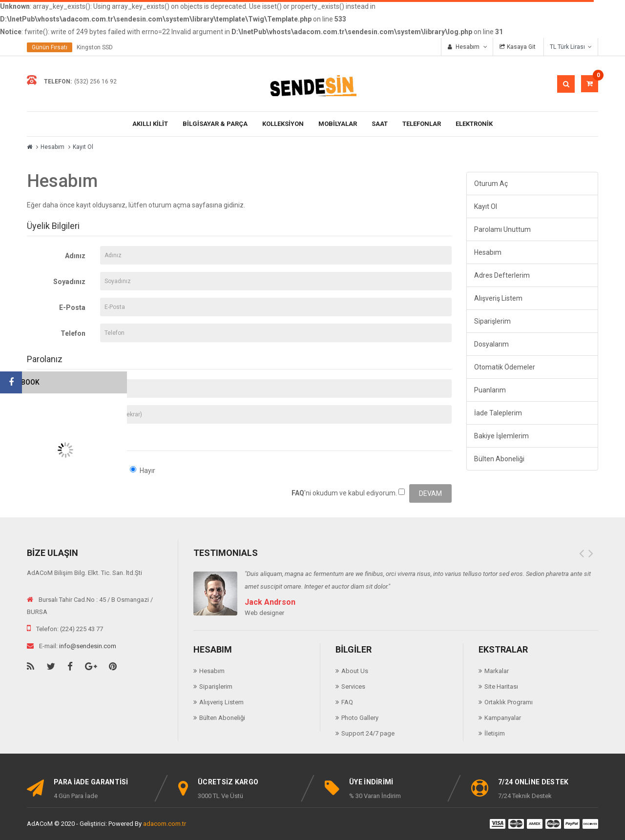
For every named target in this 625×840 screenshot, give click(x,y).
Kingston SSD (95, 47)
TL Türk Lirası (571, 47)
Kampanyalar (503, 718)
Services (353, 686)
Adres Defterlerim (502, 275)
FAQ (347, 702)
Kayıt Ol (83, 147)
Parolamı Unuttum (502, 229)
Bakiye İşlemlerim (501, 436)
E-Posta (72, 307)
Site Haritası (501, 686)
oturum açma (169, 205)
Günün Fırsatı (50, 47)
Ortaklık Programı (509, 702)
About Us (355, 671)
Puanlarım (490, 390)
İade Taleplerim (498, 413)
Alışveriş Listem (498, 298)
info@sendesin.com (88, 646)
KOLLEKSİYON (283, 124)
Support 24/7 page (368, 733)
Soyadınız (69, 282)
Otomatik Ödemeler (505, 367)
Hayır (143, 470)
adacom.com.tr (165, 824)
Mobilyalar (338, 124)
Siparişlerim (492, 321)
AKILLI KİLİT (150, 124)
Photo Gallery (360, 718)
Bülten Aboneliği (499, 459)
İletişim (495, 733)
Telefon (73, 333)
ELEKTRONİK (474, 124)
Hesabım (52, 147)
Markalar (497, 671)
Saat (380, 124)
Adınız (75, 256)
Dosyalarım (491, 344)
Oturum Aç (491, 184)
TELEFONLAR (422, 124)
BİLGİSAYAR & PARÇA (215, 124)
